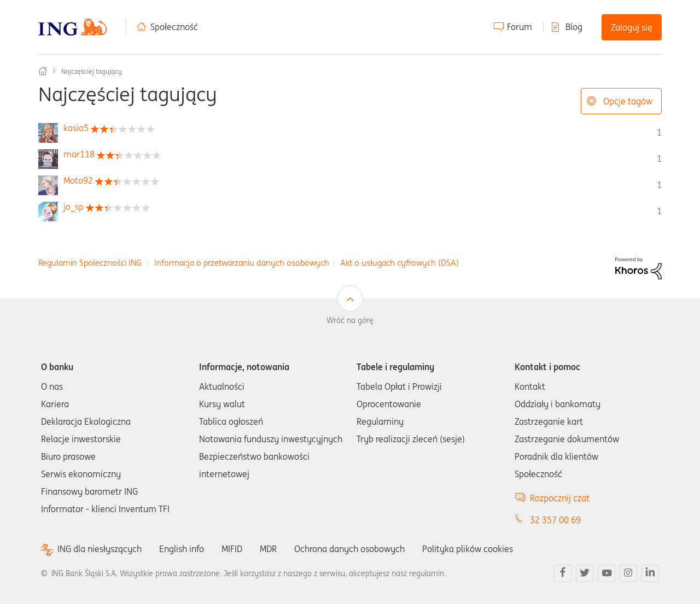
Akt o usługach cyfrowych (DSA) (399, 263)
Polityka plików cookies (468, 549)
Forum (520, 27)
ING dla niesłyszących (100, 549)
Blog (574, 27)
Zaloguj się (632, 27)
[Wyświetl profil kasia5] (76, 128)
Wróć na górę (350, 320)
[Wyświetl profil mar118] (79, 154)
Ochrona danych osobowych (349, 549)
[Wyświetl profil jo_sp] (74, 207)
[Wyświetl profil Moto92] (78, 180)
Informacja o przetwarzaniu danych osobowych (242, 263)
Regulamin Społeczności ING (90, 263)
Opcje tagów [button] (628, 101)
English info (182, 549)
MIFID (232, 549)
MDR (268, 549)
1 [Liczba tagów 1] (659, 132)
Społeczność (174, 27)
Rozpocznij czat (560, 498)
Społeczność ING (43, 71)
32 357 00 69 (555, 520)
